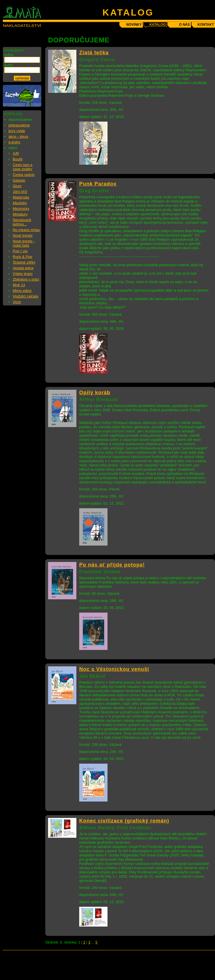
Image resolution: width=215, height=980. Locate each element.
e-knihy (14, 142)
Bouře (18, 159)
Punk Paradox (98, 184)
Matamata (21, 197)
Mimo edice (22, 291)
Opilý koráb (95, 393)
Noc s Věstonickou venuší (114, 669)
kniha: (9, 55)
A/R (16, 153)
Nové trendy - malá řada (24, 243)
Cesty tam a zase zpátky (22, 167)
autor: (9, 65)
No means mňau (26, 230)
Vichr (17, 302)
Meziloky (20, 203)
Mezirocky (21, 209)
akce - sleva (18, 136)
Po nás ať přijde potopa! (112, 565)
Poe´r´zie (20, 251)
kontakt (206, 25)
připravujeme (19, 125)
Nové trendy (23, 235)
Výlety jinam (23, 274)
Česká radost (24, 175)
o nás (184, 25)
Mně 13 (19, 285)
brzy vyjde (17, 131)
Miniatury (20, 214)
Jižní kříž (20, 192)
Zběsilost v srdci (26, 279)
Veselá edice (23, 268)
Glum (17, 186)
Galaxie (19, 180)
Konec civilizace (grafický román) (124, 821)
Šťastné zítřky (24, 262)
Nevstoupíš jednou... (22, 222)
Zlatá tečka (94, 53)
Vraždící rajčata (25, 296)
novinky (134, 25)
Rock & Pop (22, 257)
